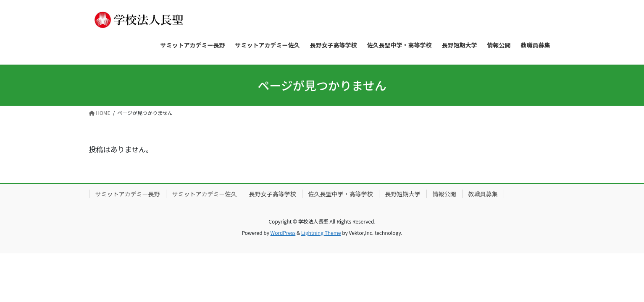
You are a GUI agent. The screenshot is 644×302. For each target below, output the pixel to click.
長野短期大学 (403, 194)
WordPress (283, 233)
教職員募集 (483, 194)
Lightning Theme (321, 233)
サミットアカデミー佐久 (205, 194)
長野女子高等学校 (273, 194)
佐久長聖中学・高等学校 (341, 194)
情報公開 (444, 194)
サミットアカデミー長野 (128, 194)
